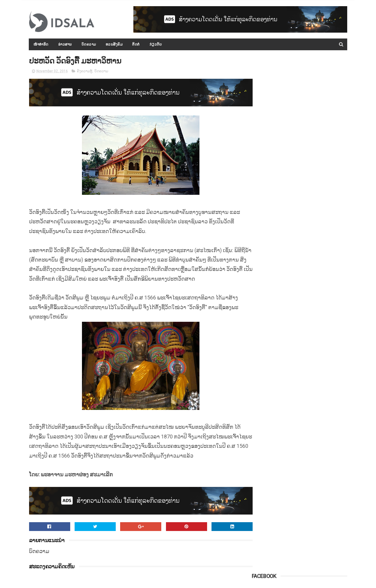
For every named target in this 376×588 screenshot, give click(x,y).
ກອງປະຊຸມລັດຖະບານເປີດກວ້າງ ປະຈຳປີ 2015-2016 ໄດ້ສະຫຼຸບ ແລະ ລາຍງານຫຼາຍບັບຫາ (313, 211)
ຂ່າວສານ (65, 44)
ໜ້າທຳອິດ (41, 44)
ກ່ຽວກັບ (156, 44)
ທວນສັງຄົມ (114, 44)
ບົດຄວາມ (89, 44)
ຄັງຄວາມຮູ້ (85, 72)
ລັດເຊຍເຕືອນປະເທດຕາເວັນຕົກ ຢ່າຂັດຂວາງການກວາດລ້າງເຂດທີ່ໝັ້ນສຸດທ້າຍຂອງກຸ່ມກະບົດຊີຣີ (311, 403)
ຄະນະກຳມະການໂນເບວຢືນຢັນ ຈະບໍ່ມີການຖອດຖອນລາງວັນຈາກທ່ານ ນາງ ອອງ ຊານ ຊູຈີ (314, 376)
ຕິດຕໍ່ (136, 44)
